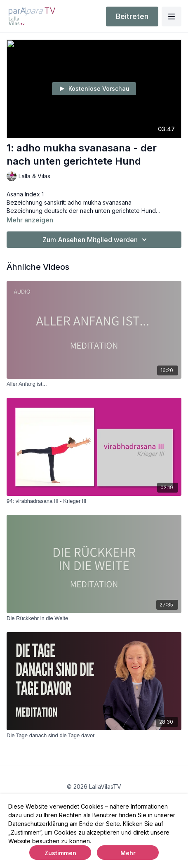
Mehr (128, 853)
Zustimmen (60, 853)
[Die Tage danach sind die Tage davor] (94, 736)
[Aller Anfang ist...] (94, 384)
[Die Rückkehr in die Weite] (94, 618)
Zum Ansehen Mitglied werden (96, 240)
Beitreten (132, 16)
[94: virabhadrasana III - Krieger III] (94, 501)
